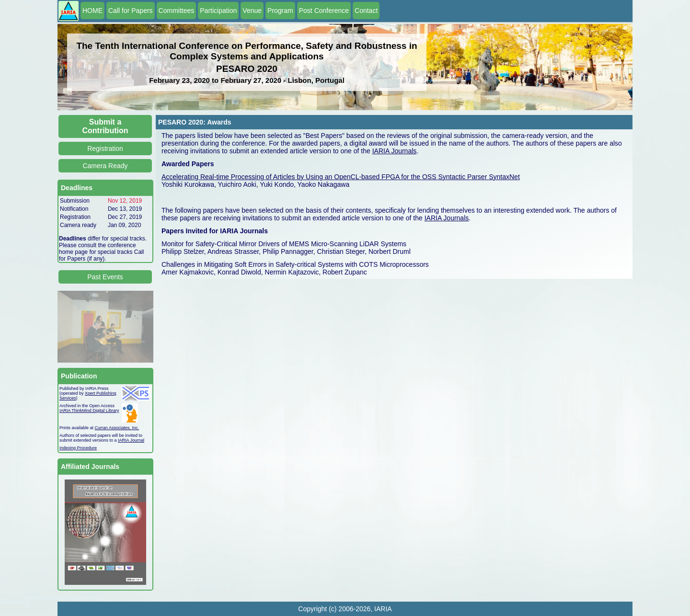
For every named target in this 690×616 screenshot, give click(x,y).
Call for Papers (131, 11)
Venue (252, 11)
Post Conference (324, 11)
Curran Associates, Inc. (117, 428)
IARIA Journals (395, 151)
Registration (105, 148)
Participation (218, 11)
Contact (366, 11)
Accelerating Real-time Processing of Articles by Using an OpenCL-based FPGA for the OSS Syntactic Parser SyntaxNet (341, 177)
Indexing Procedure (78, 448)
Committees (177, 11)
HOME (92, 11)
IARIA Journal (131, 440)
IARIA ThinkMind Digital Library (89, 411)
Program (280, 11)
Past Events (105, 277)
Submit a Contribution (105, 126)
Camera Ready (105, 166)
